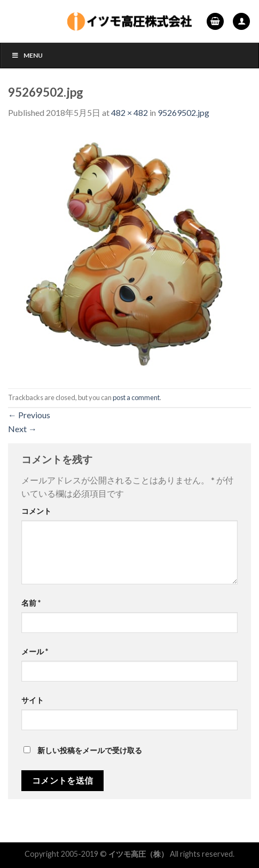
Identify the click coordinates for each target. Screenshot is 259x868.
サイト (33, 700)
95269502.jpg (183, 112)
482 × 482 (129, 112)
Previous (29, 415)
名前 (31, 603)
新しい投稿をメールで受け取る (90, 750)
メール (35, 651)
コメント (36, 511)
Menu (27, 55)
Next (22, 429)
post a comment (136, 397)
